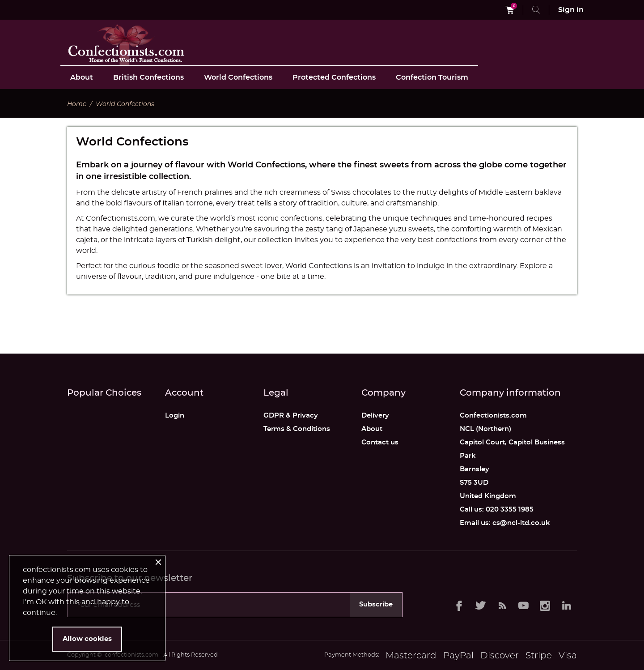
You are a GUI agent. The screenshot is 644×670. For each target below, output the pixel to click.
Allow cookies (87, 639)
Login (175, 416)
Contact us (380, 442)
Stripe (539, 656)
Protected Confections (334, 77)
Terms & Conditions (297, 429)
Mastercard (411, 656)
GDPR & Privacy (291, 416)
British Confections (148, 77)
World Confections (238, 77)
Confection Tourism (432, 77)
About (82, 77)
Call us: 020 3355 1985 (497, 510)
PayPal (458, 656)
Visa (568, 656)
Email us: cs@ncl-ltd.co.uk (505, 523)
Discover (500, 656)
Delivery (375, 416)
